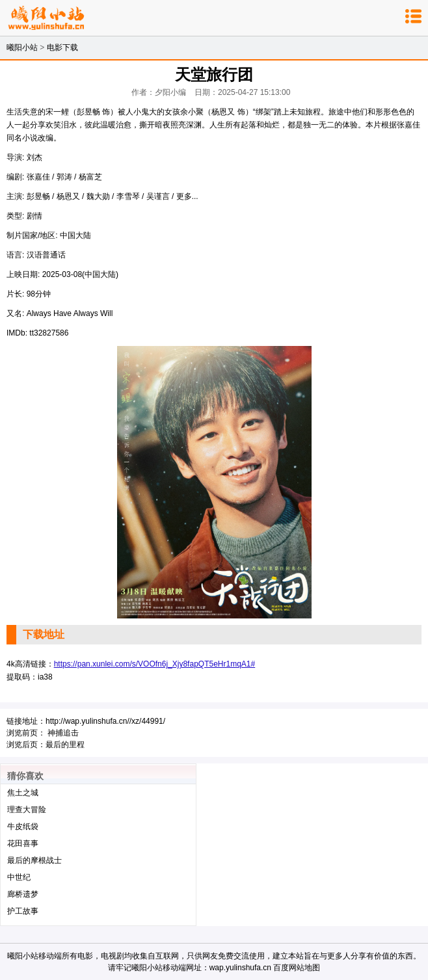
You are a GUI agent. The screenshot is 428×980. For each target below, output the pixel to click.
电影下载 (62, 47)
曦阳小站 (22, 47)
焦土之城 (23, 793)
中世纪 (19, 877)
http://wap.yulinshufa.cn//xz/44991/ (105, 721)
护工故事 (23, 911)
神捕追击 (63, 733)
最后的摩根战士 (34, 860)
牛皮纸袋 (23, 827)
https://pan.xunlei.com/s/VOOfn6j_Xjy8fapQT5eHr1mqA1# (155, 664)
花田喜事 (23, 843)
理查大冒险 (27, 810)
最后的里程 (65, 745)
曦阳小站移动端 (34, 956)
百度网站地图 (297, 968)
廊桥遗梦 (23, 894)
